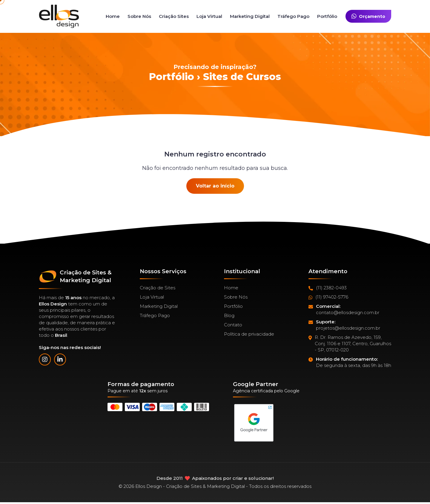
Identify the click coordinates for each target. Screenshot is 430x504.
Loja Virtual (209, 16)
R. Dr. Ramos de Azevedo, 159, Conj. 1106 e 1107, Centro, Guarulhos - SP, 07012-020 (350, 344)
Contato (233, 325)
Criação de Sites (158, 288)
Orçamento (368, 16)
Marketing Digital (250, 16)
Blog (229, 315)
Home (113, 16)
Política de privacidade (249, 334)
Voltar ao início (215, 186)
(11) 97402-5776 (328, 297)
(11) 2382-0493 (328, 288)
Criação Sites (174, 16)
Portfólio (327, 16)
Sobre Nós (139, 16)
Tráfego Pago (293, 16)
